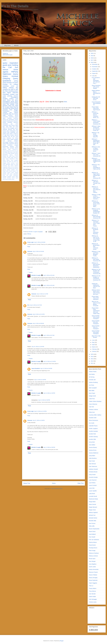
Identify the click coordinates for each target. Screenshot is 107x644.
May (93, 342)
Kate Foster (92, 461)
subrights (5, 177)
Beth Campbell (93, 388)
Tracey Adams (93, 588)
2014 (92, 357)
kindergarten (13, 131)
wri (8, 179)
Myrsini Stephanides (94, 529)
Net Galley (15, 138)
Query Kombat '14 (10, 83)
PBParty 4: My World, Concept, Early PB (96, 135)
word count (5, 179)
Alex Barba (92, 374)
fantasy (4, 122)
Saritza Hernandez (94, 569)
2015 (92, 354)
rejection (12, 146)
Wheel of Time (6, 128)
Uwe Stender (92, 594)
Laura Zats (92, 488)
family (17, 108)
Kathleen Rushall (93, 469)
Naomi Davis (92, 532)
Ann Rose (91, 385)
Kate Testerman (93, 466)
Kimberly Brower (93, 472)
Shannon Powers (93, 572)
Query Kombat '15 (8, 83)
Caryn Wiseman (93, 404)
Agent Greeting (7, 118)
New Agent (7, 93)
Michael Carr (92, 515)
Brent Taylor (92, 393)
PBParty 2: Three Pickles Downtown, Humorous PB (96, 122)
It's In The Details (15, 6)
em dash (16, 164)
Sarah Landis (92, 567)
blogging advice (6, 163)
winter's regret (15, 178)
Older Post (81, 483)
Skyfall (12, 139)
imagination (5, 167)
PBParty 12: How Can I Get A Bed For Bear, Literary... (96, 190)
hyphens (16, 166)
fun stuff (11, 89)
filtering (16, 144)
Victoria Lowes (93, 602)
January (94, 351)
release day (14, 88)
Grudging (5, 99)
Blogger (62, 641)
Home (54, 483)
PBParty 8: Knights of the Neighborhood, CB (96, 160)
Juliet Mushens (93, 458)
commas (13, 163)
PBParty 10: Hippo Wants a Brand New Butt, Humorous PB (96, 175)
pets (14, 168)
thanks (17, 148)
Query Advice (7, 100)
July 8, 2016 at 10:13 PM (39, 314)
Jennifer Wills (92, 439)
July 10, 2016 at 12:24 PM (49, 361)
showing (4, 174)
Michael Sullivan (15, 153)
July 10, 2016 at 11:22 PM (40, 411)
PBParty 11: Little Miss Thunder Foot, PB (96, 182)
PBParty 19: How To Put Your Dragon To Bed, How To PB (96, 239)
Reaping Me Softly (7, 156)
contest (12, 94)
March (94, 347)
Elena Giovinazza (93, 420)
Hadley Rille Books (9, 152)
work (9, 149)
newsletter (10, 122)
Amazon (4, 151)
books (7, 108)
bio (13, 162)
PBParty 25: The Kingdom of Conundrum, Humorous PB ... (96, 279)
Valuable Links (14, 104)
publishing (13, 132)
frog (9, 166)
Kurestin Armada (93, 477)
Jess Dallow (92, 445)
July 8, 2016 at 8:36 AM (40, 242)
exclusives (5, 166)
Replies (31, 272)
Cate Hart (91, 407)
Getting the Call (10, 66)
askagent (16, 160)
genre (8, 131)
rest (17, 171)
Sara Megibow (93, 564)
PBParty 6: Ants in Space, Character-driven (96, 149)
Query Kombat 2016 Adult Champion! (96, 332)
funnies (4, 131)
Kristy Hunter (92, 475)
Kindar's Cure (14, 99)
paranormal (5, 146)
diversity (10, 130)
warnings (9, 178)
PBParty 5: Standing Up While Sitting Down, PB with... (96, 142)
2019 (92, 56)
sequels (4, 121)
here (65, 102)
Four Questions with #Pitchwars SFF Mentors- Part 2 (96, 80)
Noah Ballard (92, 534)
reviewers (10, 115)
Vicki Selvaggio (93, 599)
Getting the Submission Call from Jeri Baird (96, 286)
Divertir (13, 125)
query (5, 63)
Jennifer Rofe (92, 434)
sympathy (9, 177)
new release (14, 112)
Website (16, 45)
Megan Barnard (93, 507)
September (95, 71)
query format (9, 171)
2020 (92, 53)
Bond (8, 135)
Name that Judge (13, 106)
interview (15, 93)
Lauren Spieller (93, 491)
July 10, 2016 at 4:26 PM (40, 380)
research (14, 171)
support (16, 117)
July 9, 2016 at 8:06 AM (38, 323)
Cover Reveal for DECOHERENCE (96, 103)
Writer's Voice (10, 160)
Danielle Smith (93, 418)
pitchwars (5, 106)
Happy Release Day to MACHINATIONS (96, 93)
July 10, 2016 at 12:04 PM (38, 347)
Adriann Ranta (93, 372)
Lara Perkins (92, 483)
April (93, 345)
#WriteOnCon (15, 149)
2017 (92, 60)
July (93, 76)
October (94, 69)
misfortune (10, 168)
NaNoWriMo (5, 155)
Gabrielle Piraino (93, 426)
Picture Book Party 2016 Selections (95, 298)
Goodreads (6, 114)
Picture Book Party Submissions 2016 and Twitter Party (96, 311)
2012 (92, 361)
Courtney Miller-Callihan (95, 415)
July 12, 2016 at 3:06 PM (49, 447)
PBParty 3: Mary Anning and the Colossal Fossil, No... (96, 128)
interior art (10, 167)
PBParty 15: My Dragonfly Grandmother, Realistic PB (96, 211)
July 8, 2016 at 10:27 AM (36, 305)
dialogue (16, 141)
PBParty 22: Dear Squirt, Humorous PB (96, 259)
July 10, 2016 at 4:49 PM (49, 393)
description (8, 164)
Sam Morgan (92, 561)
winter (11, 134)
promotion (5, 110)
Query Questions (10, 80)
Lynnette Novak (93, 496)
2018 (92, 58)
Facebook (5, 137)
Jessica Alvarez (93, 447)
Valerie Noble (92, 597)
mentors (5, 132)
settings (16, 173)
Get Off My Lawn (13, 137)
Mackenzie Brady (93, 499)
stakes (11, 175)
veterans (4, 178)
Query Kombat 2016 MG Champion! (96, 322)
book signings (7, 141)
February (95, 349)
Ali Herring (92, 377)
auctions (4, 162)
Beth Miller (92, 391)
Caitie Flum (92, 399)
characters (16, 121)
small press (10, 174)
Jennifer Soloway (93, 437)
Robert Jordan (6, 139)
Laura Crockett (93, 485)
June (93, 340)
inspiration (14, 63)
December (95, 64)
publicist (8, 170)
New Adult (5, 127)
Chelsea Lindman (93, 409)
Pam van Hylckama (94, 540)
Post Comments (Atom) (57, 489)
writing (16, 81)
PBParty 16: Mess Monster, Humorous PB (96, 217)
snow (8, 148)
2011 (92, 363)
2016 (92, 62)
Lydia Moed (92, 494)
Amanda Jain (92, 380)
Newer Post (27, 483)
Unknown (30, 251)
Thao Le (91, 586)
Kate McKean (92, 464)
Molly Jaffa (92, 526)
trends (13, 177)
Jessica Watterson (94, 453)
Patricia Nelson (93, 542)
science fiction (11, 173)
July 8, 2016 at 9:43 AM (38, 251)
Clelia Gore (92, 412)
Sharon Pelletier (93, 575)
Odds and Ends (14, 127)
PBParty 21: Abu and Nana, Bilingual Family (96, 254)
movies (16, 120)
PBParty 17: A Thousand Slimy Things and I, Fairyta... (96, 223)
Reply (29, 247)
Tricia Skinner (92, 591)
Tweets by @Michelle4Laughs (8, 54)
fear (4, 108)
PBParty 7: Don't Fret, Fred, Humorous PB (96, 155)
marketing (11, 117)
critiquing (6, 78)
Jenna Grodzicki (36, 368)
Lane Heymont (93, 480)
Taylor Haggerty (93, 583)
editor (7, 144)
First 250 (12, 151)
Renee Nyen (92, 559)
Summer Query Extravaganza (10, 97)
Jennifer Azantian (93, 431)
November (95, 67)
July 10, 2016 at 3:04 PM (46, 368)
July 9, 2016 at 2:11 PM (42, 294)
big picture (9, 162)
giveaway (10, 96)
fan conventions (10, 120)
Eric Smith (92, 423)
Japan (17, 125)
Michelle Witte (93, 521)
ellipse (12, 164)
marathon (16, 167)
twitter (17, 177)
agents (5, 72)
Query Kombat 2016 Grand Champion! (96, 317)
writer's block (12, 179)
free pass (16, 130)
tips (12, 124)
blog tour (16, 162)
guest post (7, 65)
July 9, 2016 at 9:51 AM (49, 285)
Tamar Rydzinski (93, 580)
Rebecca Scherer (93, 556)
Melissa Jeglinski (93, 512)
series (8, 134)
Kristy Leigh (30, 242)
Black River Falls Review (96, 337)
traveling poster (13, 91)
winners (4, 149)
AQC (10, 125)
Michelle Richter (93, 518)
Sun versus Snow (10, 68)
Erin (28, 305)
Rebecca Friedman (94, 553)
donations (11, 142)
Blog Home (7, 45)
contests (5, 89)
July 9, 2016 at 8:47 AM (49, 335)
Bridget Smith (92, 396)
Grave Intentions (7, 138)
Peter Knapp (92, 551)
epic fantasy (12, 108)
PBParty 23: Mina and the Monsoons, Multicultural (96, 265)
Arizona (8, 151)
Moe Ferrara (92, 523)
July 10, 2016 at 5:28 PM (44, 400)
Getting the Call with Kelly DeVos (96, 98)
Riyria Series (15, 156)
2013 (92, 359)
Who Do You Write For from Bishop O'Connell (96, 304)
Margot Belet (92, 502)
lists (17, 131)
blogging (16, 139)
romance (4, 173)
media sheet (5, 168)
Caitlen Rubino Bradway (95, 401)
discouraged (6, 142)
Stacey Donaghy (93, 578)
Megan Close (92, 510)
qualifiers (13, 170)
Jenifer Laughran (93, 429)
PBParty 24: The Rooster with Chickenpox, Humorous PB (96, 272)
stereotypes (16, 175)
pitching (4, 170)
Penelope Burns (93, 548)
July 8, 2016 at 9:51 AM (49, 275)
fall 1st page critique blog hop (10, 107)
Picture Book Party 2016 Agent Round (96, 108)
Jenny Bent (92, 442)
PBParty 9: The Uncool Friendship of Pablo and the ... (96, 168)
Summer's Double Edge (8, 158)
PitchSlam (6, 94)
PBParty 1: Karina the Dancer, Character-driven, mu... (96, 115)
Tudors (7, 159)
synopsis (12, 148)
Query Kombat (10, 76)
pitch (9, 132)
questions (16, 122)
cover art (14, 86)
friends (12, 103)
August (94, 73)
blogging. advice (14, 128)
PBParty (29, 234)
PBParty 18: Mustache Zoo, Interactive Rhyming (95, 231)
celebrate (5, 130)
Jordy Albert (16, 152)
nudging (16, 145)
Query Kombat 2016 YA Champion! (96, 327)
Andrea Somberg (93, 382)
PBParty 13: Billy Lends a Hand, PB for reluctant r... (96, 197)
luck (13, 167)
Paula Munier (92, 545)
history (4, 145)
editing (5, 88)
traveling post (10, 121)
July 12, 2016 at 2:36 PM (39, 420)
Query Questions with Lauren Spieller (96, 87)
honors (12, 166)
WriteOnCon (12, 159)
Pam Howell (92, 537)
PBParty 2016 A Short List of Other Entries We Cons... (96, 292)
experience (12, 144)
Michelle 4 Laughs (36, 275)
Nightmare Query (10, 74)
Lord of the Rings (7, 153)
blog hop (11, 114)
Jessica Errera (93, 450)
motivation (10, 145)
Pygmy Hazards (14, 155)
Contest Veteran (14, 135)
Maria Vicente (92, 504)
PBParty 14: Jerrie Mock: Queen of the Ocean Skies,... (96, 204)
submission (5, 124)
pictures (16, 168)
